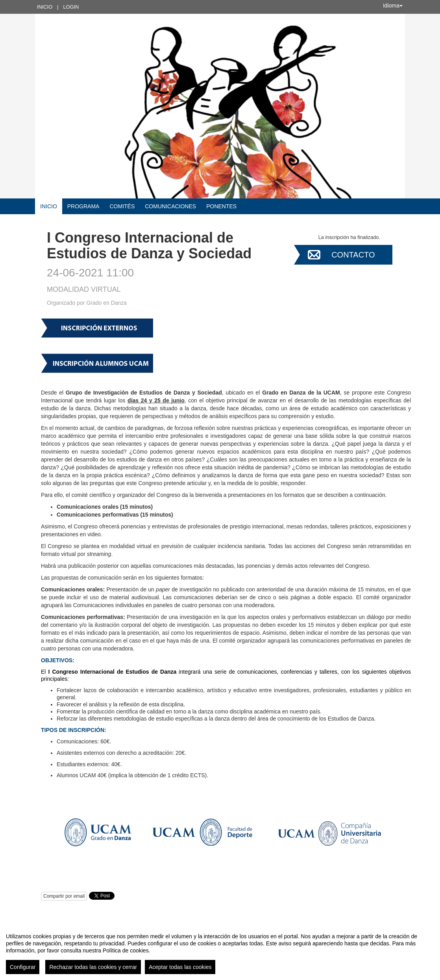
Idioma (393, 6)
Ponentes (221, 206)
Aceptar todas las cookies (180, 967)
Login (71, 7)
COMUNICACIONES (170, 206)
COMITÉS (122, 206)
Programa (83, 206)
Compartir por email (64, 896)
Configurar (23, 967)
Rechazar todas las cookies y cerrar (93, 967)
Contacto (353, 255)
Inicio (45, 7)
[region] (220, 950)
